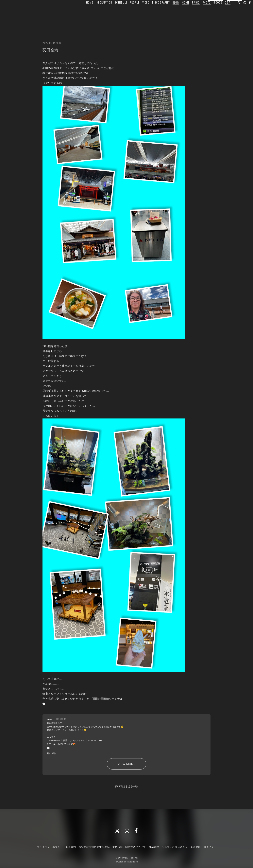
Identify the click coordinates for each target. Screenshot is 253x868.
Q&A (220, 11)
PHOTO (199, 11)
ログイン (235, 18)
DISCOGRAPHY (153, 11)
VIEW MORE (126, 764)
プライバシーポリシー (50, 847)
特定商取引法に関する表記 (94, 847)
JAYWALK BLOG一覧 (126, 786)
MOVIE (178, 11)
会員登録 (216, 18)
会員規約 (71, 847)
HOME (82, 11)
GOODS (210, 11)
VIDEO (138, 11)
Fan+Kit (134, 858)
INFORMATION (96, 11)
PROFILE (127, 11)
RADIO (188, 11)
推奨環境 (154, 847)
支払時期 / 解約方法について (129, 847)
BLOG (168, 11)
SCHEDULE (113, 11)
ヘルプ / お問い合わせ (175, 847)
